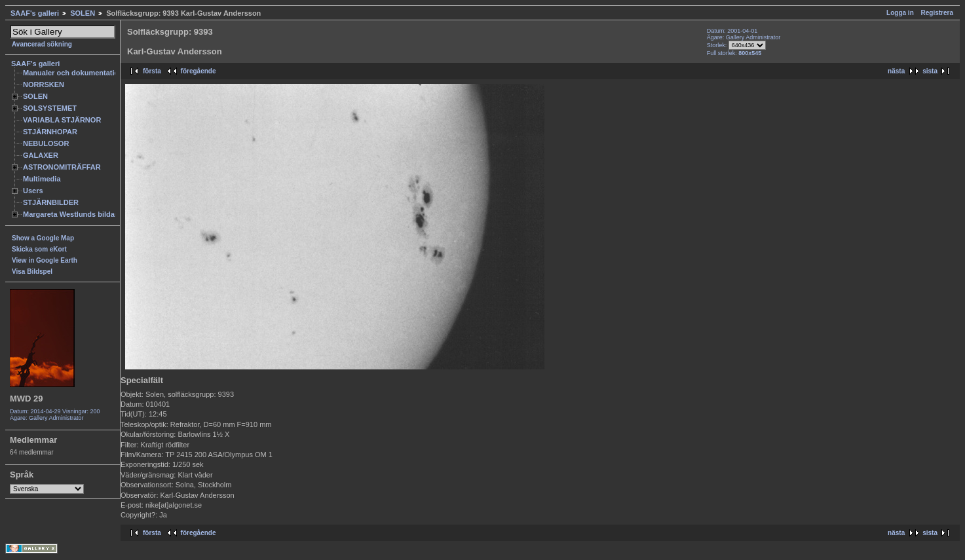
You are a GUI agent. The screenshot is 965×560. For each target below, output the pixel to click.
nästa (896, 71)
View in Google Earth (45, 260)
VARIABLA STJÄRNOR (62, 120)
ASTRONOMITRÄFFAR (62, 167)
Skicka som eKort (39, 249)
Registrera (937, 13)
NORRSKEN (44, 84)
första (152, 71)
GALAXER (41, 155)
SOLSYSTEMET (50, 108)
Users (33, 191)
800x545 (750, 53)
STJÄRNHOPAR (50, 132)
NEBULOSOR (46, 143)
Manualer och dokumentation (73, 73)
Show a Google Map (43, 238)
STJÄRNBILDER (51, 202)
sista (930, 71)
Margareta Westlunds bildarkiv (75, 214)
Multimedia (42, 179)
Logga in (900, 13)
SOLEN (83, 13)
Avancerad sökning (42, 44)
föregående (199, 71)
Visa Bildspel (32, 271)
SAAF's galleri (35, 13)
